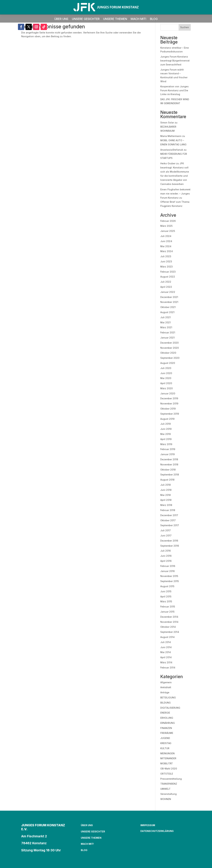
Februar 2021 (168, 332)
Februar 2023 (168, 272)
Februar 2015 (168, 607)
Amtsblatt (166, 687)
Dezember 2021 (169, 297)
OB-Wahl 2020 (169, 769)
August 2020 (168, 363)
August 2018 (167, 480)
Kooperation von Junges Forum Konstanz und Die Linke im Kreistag (174, 90)
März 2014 (166, 662)
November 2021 (169, 302)
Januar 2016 (167, 571)
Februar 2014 (168, 668)
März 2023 (166, 267)
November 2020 (170, 348)
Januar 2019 (167, 454)
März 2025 (166, 226)
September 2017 (170, 525)
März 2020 (166, 388)
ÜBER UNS (61, 19)
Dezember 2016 (169, 541)
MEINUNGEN (167, 753)
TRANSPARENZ (169, 784)
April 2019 (166, 439)
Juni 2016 (166, 556)
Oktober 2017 (168, 520)
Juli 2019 (166, 424)
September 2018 (170, 475)
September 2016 (170, 546)
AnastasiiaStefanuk (172, 150)
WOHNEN (166, 799)
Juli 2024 (166, 236)
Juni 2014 (166, 647)
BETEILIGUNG (168, 698)
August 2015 (167, 586)
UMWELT (165, 789)
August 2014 (167, 637)
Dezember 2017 (169, 515)
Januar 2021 (167, 338)
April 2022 (166, 287)
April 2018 (166, 500)
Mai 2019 (166, 434)
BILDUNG (166, 703)
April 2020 (166, 383)
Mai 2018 (166, 495)
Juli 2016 (166, 551)
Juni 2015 (166, 591)
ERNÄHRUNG (168, 723)
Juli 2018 (166, 485)
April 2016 (166, 561)
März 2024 (167, 251)
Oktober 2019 (168, 409)
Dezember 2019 (169, 398)
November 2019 (169, 404)
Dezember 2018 (169, 459)
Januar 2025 (168, 231)
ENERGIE (165, 713)
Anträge (165, 692)
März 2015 (166, 601)
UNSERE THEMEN (115, 19)
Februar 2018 (168, 510)
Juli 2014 (166, 642)
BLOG (154, 19)
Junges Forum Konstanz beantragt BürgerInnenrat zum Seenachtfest (175, 61)
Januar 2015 (167, 612)
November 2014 (169, 622)
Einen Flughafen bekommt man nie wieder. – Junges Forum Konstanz (175, 194)
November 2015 (169, 576)
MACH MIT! (139, 19)
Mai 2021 (166, 322)
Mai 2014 (166, 652)
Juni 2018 (166, 490)
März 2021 (166, 327)
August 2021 (167, 312)
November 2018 (169, 464)
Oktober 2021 (168, 307)
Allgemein (166, 682)
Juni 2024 (166, 241)
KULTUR (165, 748)
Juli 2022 (166, 282)
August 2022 (168, 277)
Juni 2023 (166, 261)
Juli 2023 (166, 256)
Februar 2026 (168, 221)
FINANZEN (166, 728)
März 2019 (166, 444)
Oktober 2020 (168, 353)
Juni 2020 (166, 373)
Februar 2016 (168, 566)
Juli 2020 (166, 368)
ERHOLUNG (167, 718)
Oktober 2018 (168, 470)
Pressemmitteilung (171, 779)
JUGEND (165, 738)
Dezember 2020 (169, 343)
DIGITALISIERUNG (170, 708)
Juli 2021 (166, 317)
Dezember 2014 (169, 617)
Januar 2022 (168, 292)
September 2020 (170, 358)
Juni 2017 (166, 536)
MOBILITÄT (167, 763)
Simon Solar (167, 123)
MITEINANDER (168, 758)
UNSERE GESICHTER (86, 19)
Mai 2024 (166, 246)
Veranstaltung (168, 794)
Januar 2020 (168, 393)
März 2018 (166, 505)
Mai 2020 (166, 378)
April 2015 (166, 596)
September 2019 (170, 414)
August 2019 (167, 419)
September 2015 (170, 581)
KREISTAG (166, 743)
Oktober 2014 (168, 627)
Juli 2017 (166, 530)
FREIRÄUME (167, 733)
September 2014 (170, 632)
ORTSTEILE (167, 774)
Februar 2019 (168, 449)
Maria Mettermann (171, 136)
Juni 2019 (166, 429)
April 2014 (166, 657)
